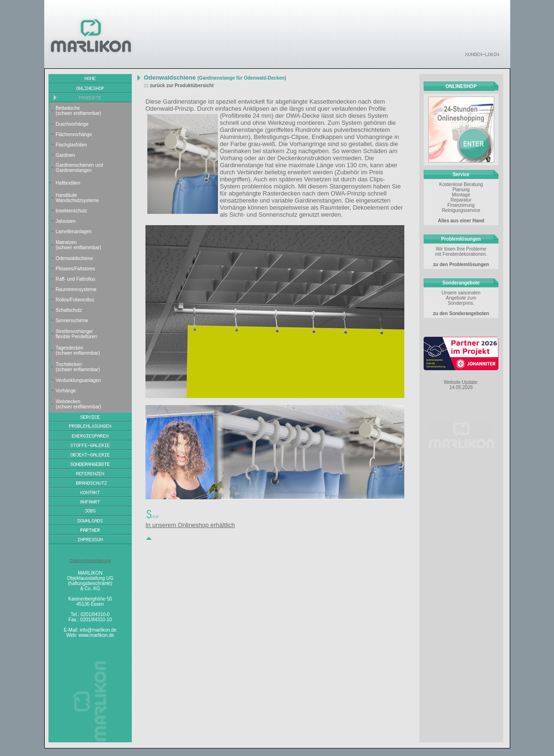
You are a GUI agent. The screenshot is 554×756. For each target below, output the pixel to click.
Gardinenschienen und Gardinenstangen (79, 168)
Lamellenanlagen (73, 232)
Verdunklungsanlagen (78, 380)
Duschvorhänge (72, 124)
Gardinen (65, 155)
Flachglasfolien (71, 145)
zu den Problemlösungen (461, 264)
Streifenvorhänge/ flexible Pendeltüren (76, 334)
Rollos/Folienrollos (75, 300)
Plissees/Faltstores (75, 269)
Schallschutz (69, 310)
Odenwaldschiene (74, 258)
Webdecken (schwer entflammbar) (78, 404)
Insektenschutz (71, 211)
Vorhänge (66, 391)
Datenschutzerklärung (90, 561)
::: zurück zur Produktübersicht (178, 85)
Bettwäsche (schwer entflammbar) (78, 111)
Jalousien (65, 221)
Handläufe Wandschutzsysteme (77, 198)
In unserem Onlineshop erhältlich (190, 525)
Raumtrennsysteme (76, 289)
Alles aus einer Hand (461, 221)
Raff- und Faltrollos (75, 279)
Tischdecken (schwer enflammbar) (78, 367)
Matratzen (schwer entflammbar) (78, 245)
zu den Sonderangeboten (461, 313)
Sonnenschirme (72, 321)
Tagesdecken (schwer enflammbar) (78, 350)
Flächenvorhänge (74, 134)
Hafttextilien (68, 183)
